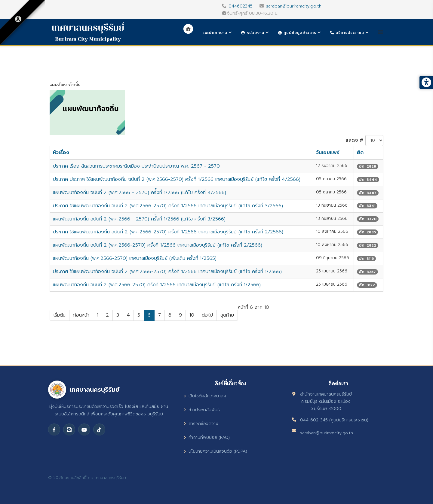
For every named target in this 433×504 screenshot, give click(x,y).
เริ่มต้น (60, 315)
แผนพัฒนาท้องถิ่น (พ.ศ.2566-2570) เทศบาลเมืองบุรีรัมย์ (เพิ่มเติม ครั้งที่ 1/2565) (135, 258)
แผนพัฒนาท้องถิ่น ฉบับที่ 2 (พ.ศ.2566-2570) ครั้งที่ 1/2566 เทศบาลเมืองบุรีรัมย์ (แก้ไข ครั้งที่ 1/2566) (157, 285)
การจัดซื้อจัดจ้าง (201, 424)
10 (192, 315)
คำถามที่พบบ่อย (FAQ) (207, 437)
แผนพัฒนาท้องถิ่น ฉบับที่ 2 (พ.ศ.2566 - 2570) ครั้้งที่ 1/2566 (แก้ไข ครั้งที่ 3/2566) (139, 219)
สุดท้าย (227, 315)
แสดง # (355, 140)
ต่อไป (207, 315)
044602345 (241, 6)
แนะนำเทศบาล (215, 33)
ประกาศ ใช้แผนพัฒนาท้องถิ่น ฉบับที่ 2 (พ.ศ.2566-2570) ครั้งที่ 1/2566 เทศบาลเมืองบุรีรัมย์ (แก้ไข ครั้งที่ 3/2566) (168, 206)
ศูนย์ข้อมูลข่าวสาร (297, 33)
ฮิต (360, 153)
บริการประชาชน (347, 33)
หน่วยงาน (253, 33)
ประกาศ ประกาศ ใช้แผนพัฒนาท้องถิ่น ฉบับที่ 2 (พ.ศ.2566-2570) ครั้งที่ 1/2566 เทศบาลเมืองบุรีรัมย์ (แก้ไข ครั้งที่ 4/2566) (177, 179)
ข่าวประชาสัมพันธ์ (202, 410)
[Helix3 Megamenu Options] (381, 32)
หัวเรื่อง (61, 153)
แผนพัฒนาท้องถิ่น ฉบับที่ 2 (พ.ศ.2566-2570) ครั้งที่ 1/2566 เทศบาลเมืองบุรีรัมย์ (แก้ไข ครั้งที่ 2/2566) (158, 245)
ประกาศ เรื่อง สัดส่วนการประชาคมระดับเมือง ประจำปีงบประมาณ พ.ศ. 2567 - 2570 (136, 166)
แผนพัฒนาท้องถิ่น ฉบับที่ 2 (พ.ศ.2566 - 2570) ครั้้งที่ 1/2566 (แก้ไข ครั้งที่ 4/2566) (140, 193)
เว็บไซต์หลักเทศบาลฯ (205, 396)
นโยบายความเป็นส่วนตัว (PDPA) (215, 451)
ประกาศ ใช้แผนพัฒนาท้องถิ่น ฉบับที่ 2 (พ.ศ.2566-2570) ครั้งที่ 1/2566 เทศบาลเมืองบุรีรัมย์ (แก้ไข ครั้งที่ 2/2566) (168, 232)
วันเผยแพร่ (328, 153)
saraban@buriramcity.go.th (294, 6)
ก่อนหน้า (81, 315)
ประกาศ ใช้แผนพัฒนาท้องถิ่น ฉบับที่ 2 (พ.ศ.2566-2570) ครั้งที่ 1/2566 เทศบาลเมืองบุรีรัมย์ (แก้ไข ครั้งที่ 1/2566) (167, 272)
